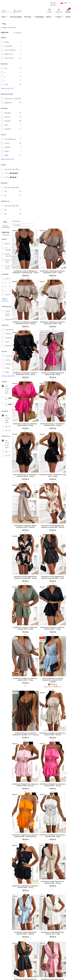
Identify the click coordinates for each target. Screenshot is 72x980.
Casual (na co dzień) (12, 99)
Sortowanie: (16, 221)
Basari (7, 42)
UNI (6, 68)
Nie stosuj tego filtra (12, 169)
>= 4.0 (11, 177)
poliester (8, 121)
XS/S (6, 84)
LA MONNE (8, 46)
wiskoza (7, 117)
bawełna (8, 113)
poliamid (8, 129)
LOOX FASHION (10, 50)
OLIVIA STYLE (9, 58)
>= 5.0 (11, 173)
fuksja (7, 151)
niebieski (7, 147)
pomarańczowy (10, 139)
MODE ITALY (9, 54)
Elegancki (8, 103)
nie (5, 196)
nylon (6, 125)
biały (6, 155)
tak (5, 191)
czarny (7, 143)
